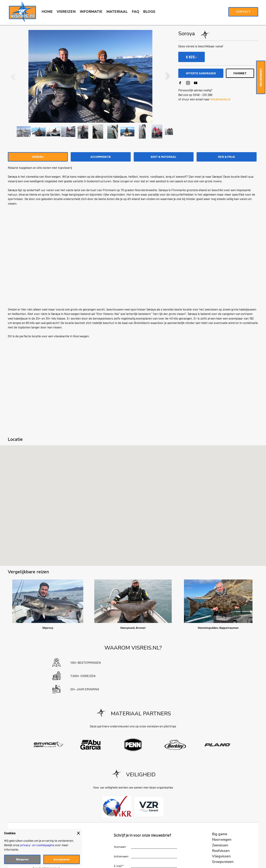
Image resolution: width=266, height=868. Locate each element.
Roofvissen (221, 851)
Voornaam (120, 847)
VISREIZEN (66, 12)
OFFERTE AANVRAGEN (201, 73)
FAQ (135, 12)
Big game (220, 834)
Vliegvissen (221, 856)
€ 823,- (192, 57)
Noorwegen (222, 840)
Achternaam (121, 856)
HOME (47, 12)
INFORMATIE (91, 12)
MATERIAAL (117, 12)
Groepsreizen (223, 862)
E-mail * (119, 866)
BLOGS (149, 12)
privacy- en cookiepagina (37, 845)
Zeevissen (220, 845)
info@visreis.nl (220, 99)
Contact (243, 12)
